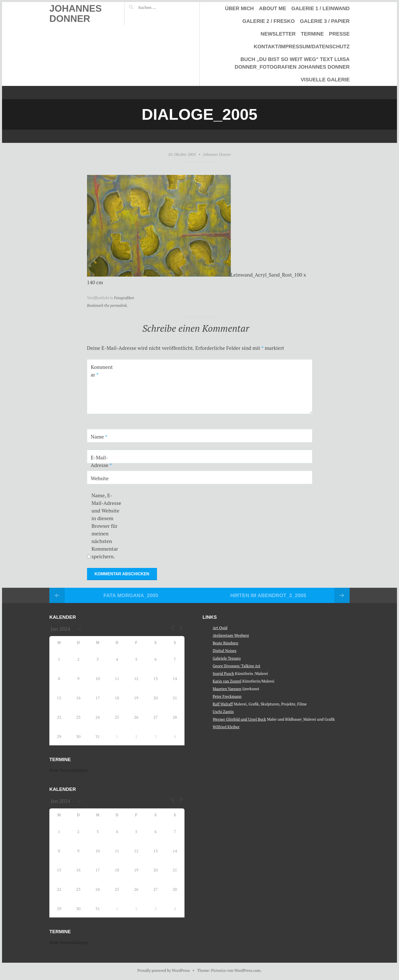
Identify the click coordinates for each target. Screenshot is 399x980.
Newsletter (278, 34)
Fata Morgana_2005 (131, 595)
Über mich (239, 8)
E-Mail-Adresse (101, 461)
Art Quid (220, 628)
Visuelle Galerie (325, 80)
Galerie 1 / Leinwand (320, 8)
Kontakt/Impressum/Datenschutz (302, 47)
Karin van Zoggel (227, 681)
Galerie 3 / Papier (325, 21)
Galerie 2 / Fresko (269, 21)
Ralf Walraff (223, 704)
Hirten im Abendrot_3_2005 (268, 595)
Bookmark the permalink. (108, 305)
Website (100, 478)
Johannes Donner (76, 14)
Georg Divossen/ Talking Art (237, 666)
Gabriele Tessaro (227, 658)
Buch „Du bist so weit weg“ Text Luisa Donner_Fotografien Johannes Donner (292, 63)
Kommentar (102, 371)
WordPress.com (247, 970)
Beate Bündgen (226, 643)
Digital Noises (225, 651)
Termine (312, 34)
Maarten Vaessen (227, 689)
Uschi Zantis (223, 712)
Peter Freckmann (227, 696)
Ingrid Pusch (223, 673)
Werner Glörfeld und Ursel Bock (239, 719)
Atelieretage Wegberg (231, 635)
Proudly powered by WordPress (164, 970)
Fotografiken (124, 298)
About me (273, 8)
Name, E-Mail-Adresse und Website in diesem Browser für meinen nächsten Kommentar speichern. (106, 526)
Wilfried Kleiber (226, 727)
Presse (339, 34)
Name (99, 437)
